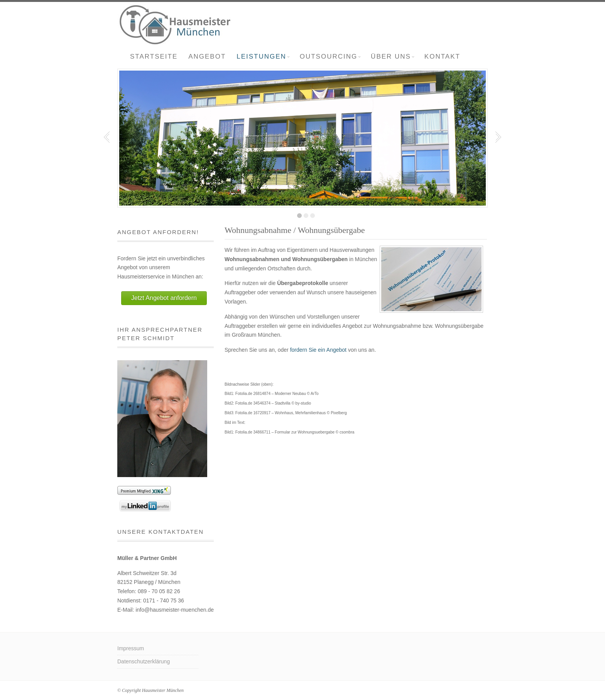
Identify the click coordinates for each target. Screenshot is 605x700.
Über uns (392, 57)
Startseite (154, 57)
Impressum (131, 648)
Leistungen (263, 57)
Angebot (207, 57)
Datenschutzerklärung (144, 661)
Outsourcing (330, 57)
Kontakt (442, 57)
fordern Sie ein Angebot (318, 350)
